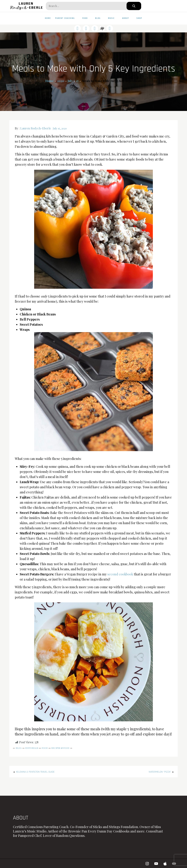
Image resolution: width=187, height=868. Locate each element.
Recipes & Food (60, 748)
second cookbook (120, 574)
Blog (99, 18)
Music (113, 18)
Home (48, 18)
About (127, 18)
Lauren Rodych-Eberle (36, 128)
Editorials (32, 748)
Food (86, 18)
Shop (139, 18)
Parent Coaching (67, 18)
